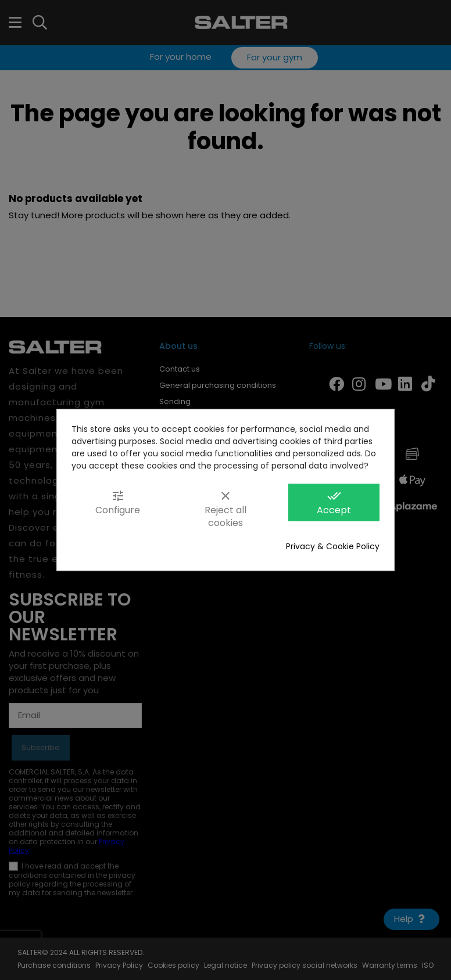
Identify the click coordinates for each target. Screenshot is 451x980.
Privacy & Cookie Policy (333, 547)
